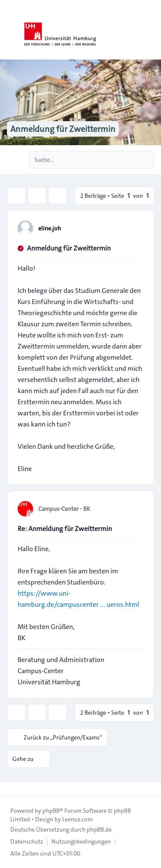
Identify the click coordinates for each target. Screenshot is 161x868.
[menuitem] (27, 841)
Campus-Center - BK (64, 509)
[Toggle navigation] (151, 30)
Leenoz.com (77, 819)
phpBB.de (99, 829)
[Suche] (130, 160)
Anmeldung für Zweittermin (69, 248)
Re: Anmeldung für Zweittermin (65, 529)
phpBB (51, 811)
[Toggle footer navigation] (10, 789)
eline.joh (50, 228)
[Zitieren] (136, 228)
